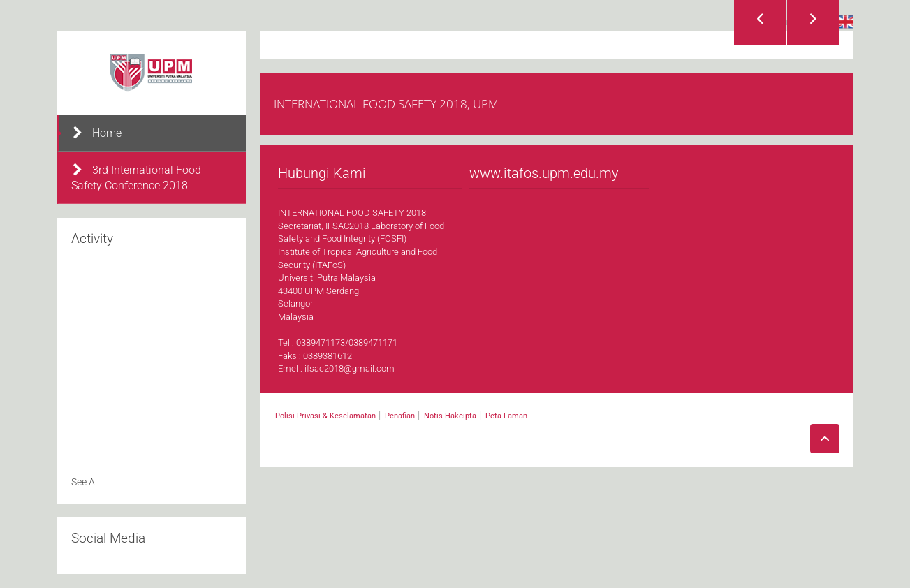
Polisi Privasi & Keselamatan (325, 416)
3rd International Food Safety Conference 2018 (136, 177)
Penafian (400, 416)
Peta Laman (506, 416)
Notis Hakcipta (450, 416)
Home (96, 132)
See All (85, 482)
